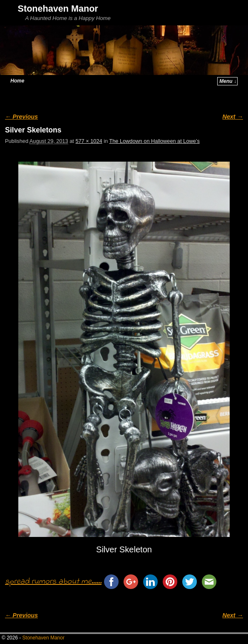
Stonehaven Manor (58, 9)
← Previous (21, 117)
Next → (233, 117)
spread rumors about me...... (53, 582)
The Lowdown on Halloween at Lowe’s (154, 141)
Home (17, 81)
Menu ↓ (228, 81)
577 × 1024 (89, 141)
